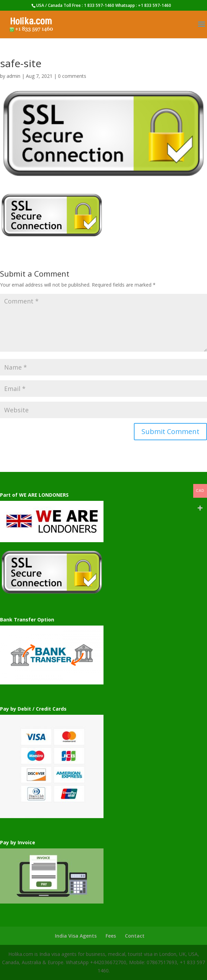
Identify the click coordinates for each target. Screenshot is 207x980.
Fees (111, 936)
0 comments (72, 76)
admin (13, 76)
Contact (135, 936)
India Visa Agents (76, 936)
